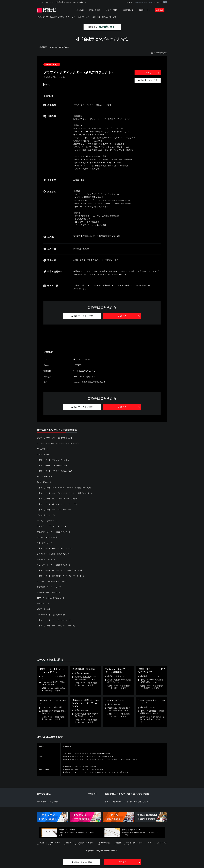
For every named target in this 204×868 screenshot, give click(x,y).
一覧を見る (93, 794)
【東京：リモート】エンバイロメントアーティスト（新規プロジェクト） (67, 493)
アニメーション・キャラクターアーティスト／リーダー (60, 443)
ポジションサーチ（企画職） (49, 537)
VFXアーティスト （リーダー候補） (52, 615)
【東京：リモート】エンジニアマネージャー (55, 510)
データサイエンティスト (47, 559)
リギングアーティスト (46, 543)
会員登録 (160, 10)
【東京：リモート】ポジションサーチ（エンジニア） (59, 504)
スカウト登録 (111, 10)
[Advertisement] (102, 338)
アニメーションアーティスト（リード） (53, 581)
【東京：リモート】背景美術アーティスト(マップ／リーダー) (62, 576)
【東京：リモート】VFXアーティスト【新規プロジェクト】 (61, 570)
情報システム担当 (44, 454)
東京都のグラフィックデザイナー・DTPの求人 (82, 766)
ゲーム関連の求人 (70, 756)
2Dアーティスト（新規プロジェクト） (53, 598)
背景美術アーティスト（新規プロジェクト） (55, 532)
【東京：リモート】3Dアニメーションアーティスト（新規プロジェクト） (67, 488)
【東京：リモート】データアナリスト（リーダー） (58, 626)
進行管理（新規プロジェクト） (50, 592)
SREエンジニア (43, 604)
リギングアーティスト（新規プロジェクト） (55, 565)
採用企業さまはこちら (144, 2)
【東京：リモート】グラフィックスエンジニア (56, 471)
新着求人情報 (95, 10)
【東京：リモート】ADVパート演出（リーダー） (57, 548)
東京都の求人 (68, 746)
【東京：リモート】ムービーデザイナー (53, 465)
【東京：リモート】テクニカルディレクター (55, 460)
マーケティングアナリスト (48, 521)
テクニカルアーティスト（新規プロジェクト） (56, 554)
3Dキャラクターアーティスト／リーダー (54, 526)
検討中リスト (145, 10)
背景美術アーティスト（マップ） (51, 587)
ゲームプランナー (44, 449)
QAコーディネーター (46, 482)
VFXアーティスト (44, 609)
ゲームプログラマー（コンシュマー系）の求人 (98, 756)
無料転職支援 (128, 10)
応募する (148, 73)
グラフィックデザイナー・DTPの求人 (100, 753)
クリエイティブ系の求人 (73, 753)
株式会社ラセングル (109, 17)
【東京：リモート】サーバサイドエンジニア (55, 620)
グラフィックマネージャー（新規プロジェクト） (57, 438)
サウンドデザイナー (45, 477)
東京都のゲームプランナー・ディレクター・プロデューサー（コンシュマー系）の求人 (98, 772)
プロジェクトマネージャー (48, 515)
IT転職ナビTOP (42, 17)
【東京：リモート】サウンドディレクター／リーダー (59, 499)
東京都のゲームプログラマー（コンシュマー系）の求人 (85, 769)
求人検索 (80, 10)
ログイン (129, 2)
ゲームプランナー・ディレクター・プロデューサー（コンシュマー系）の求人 (111, 759)
